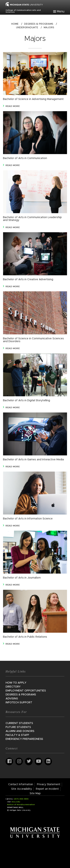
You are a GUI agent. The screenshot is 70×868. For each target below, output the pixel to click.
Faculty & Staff (17, 735)
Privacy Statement (49, 784)
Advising (12, 699)
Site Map (35, 793)
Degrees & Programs (39, 24)
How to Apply (16, 683)
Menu (61, 11)
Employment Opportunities (26, 691)
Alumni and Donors (20, 731)
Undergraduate (27, 28)
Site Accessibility (22, 789)
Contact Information (21, 784)
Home (15, 24)
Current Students (19, 723)
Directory (13, 687)
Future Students (18, 727)
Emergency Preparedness (24, 739)
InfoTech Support (19, 703)
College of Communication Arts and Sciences (23, 11)
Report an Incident (47, 789)
